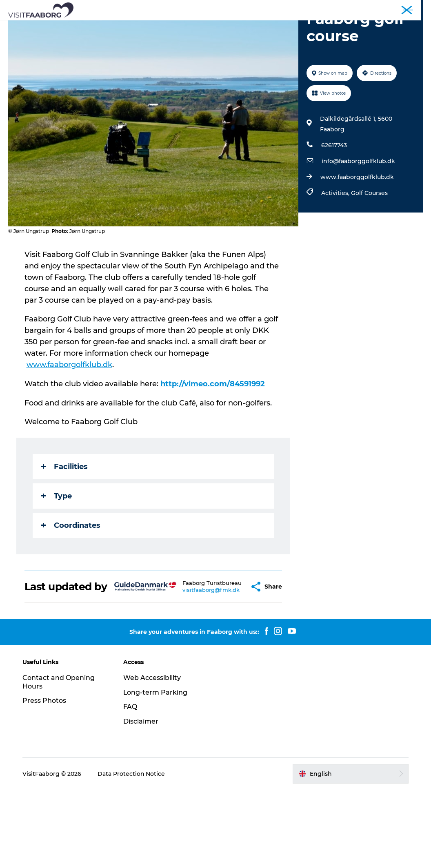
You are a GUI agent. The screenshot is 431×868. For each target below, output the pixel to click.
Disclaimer (141, 800)
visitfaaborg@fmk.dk (191, 666)
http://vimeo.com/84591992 (213, 451)
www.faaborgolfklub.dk (69, 432)
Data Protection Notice (132, 852)
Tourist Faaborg (298, 8)
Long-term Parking (156, 770)
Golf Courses (369, 260)
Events (273, 35)
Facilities (64, 533)
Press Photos (45, 779)
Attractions (192, 26)
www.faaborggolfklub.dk (357, 244)
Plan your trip (229, 35)
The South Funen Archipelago (268, 26)
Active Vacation (172, 35)
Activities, (336, 260)
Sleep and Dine (140, 26)
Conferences (340, 8)
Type (57, 562)
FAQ (130, 785)
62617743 (334, 213)
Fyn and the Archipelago (393, 8)
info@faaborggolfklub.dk (358, 228)
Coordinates (71, 592)
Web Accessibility (152, 756)
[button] (229, 659)
